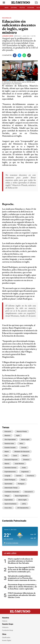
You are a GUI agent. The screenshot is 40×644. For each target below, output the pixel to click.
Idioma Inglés (22, 500)
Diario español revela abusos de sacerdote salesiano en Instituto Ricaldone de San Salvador (20, 561)
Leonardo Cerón (8, 36)
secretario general (10, 468)
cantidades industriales (12, 492)
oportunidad (8, 484)
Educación (8, 431)
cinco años (8, 508)
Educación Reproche (11, 460)
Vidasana (5, 627)
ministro (25, 456)
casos (15, 456)
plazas (23, 480)
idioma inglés (25, 439)
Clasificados (6, 637)
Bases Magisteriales (21, 496)
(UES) (24, 504)
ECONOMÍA (31, 8)
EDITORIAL (14, 8)
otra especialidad (10, 439)
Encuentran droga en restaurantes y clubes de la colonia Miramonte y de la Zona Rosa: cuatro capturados (22, 587)
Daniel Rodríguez (10, 480)
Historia (5, 621)
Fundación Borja (8, 630)
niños (21, 444)
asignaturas (25, 472)
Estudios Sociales (10, 448)
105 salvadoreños (23, 508)
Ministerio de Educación (22, 452)
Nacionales (7, 18)
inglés (18, 435)
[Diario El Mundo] (21, 4)
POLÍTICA (22, 8)
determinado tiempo (11, 488)
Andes (24, 468)
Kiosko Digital (7, 640)
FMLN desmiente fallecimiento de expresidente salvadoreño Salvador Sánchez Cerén (22, 595)
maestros (7, 435)
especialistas (9, 500)
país (6, 456)
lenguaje (7, 476)
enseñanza (30, 476)
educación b (29, 492)
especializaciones (10, 472)
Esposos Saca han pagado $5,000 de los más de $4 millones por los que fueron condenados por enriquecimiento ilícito (21, 570)
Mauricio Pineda (22, 431)
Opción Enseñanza (10, 504)
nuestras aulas (9, 444)
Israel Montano (19, 464)
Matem (7, 452)
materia (7, 464)
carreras (19, 476)
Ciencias (24, 448)
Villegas (7, 496)
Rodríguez (21, 484)
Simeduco (26, 460)
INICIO (7, 8)
